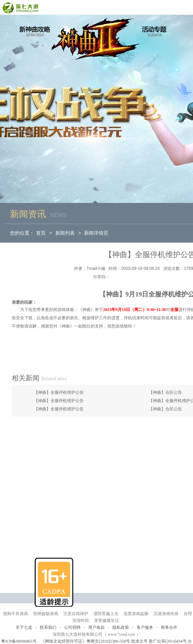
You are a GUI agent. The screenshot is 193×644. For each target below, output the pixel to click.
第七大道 (20, 8)
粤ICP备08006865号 (19, 641)
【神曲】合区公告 (165, 392)
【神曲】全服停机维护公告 (59, 392)
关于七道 (24, 627)
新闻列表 (65, 233)
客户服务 (145, 627)
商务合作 (169, 627)
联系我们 (48, 627)
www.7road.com (121, 634)
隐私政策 (121, 627)
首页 (41, 233)
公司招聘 (72, 627)
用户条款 (96, 627)
